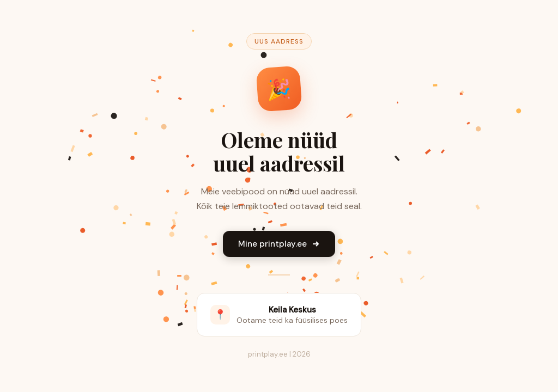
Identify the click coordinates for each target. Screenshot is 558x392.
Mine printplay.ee (279, 244)
